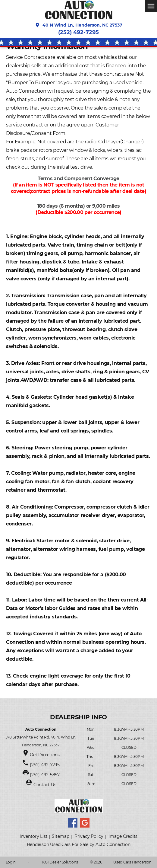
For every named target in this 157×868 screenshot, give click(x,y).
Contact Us (45, 785)
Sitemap (60, 836)
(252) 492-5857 (45, 775)
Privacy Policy (89, 836)
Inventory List (34, 836)
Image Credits (123, 836)
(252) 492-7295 (78, 32)
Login (11, 862)
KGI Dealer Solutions (60, 862)
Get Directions (45, 755)
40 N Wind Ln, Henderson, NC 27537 (78, 25)
